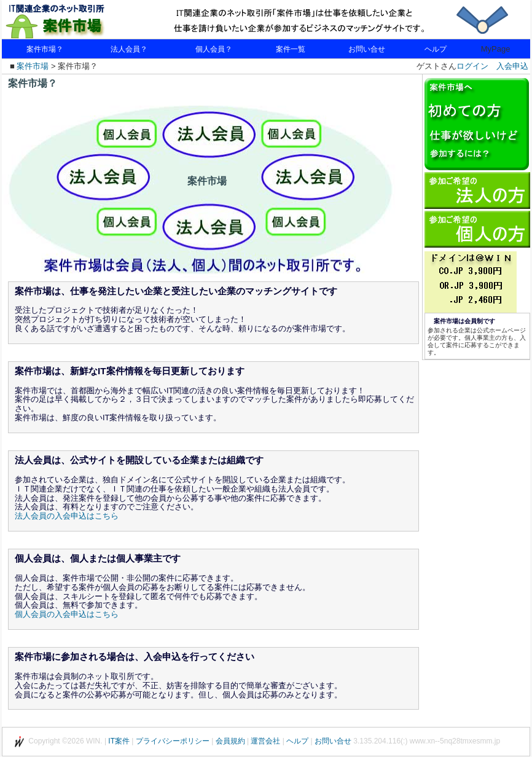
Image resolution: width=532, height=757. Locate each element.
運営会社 (265, 741)
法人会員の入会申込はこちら (67, 516)
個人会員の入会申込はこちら (67, 614)
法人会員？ (129, 49)
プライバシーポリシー (173, 741)
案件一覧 (291, 49)
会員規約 (230, 741)
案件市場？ (45, 49)
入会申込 (512, 66)
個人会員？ (214, 49)
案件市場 (33, 66)
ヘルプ (436, 49)
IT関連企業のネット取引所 (76, 20)
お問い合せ (367, 49)
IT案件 (119, 741)
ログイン (472, 66)
